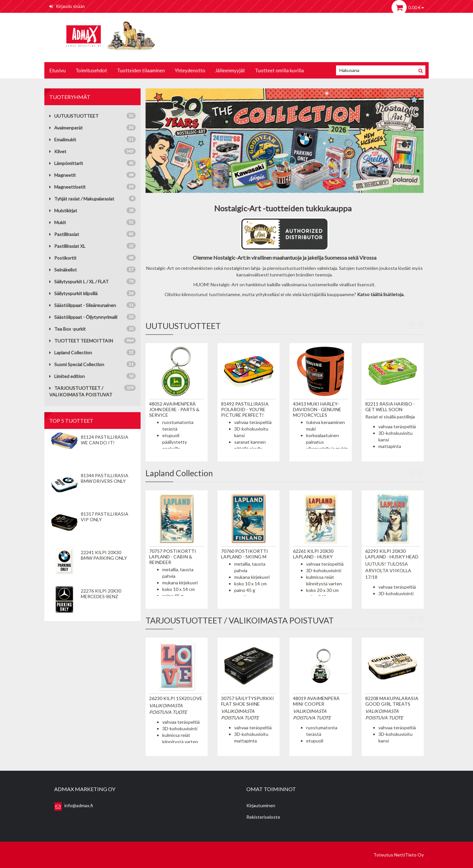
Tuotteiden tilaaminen (141, 70)
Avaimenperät (66, 128)
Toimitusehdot (91, 70)
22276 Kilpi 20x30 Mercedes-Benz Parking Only (101, 596)
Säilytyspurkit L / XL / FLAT (79, 282)
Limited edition (67, 376)
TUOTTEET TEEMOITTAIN (81, 341)
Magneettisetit (68, 187)
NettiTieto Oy (409, 855)
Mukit (58, 222)
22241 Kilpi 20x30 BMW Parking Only (104, 555)
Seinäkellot (63, 270)
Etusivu (57, 70)
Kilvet (58, 151)
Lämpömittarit (66, 163)
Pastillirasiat (64, 234)
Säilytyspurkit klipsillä (73, 293)
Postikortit (63, 258)
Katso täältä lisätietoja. (381, 294)
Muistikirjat (63, 211)
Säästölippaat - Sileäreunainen (83, 305)
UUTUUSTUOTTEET (74, 116)
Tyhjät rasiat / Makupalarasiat (82, 199)
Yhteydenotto (190, 70)
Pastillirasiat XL (67, 246)
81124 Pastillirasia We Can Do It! (105, 440)
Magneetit (63, 175)
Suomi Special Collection (77, 364)
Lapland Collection (71, 352)
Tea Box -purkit (68, 329)
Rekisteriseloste (263, 817)
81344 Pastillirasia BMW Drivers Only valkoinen (105, 481)
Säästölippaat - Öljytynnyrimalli (83, 317)
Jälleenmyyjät (230, 70)
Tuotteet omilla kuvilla (279, 70)
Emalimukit (63, 140)
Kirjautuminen (261, 805)
